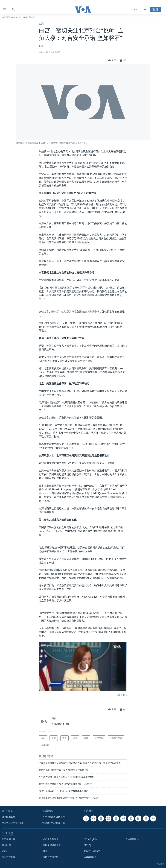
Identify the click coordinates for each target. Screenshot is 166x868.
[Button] (112, 60)
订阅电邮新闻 (9, 817)
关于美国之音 (9, 839)
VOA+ (5, 851)
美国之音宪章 (9, 857)
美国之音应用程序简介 (13, 823)
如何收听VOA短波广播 (54, 823)
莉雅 (41, 46)
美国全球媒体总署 (52, 845)
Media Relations (92, 851)
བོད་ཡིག (87, 845)
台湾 (41, 24)
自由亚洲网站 (132, 839)
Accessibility (90, 857)
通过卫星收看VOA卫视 (54, 817)
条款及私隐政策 (51, 839)
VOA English (91, 839)
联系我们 (6, 845)
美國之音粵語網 (51, 857)
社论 (45, 851)
